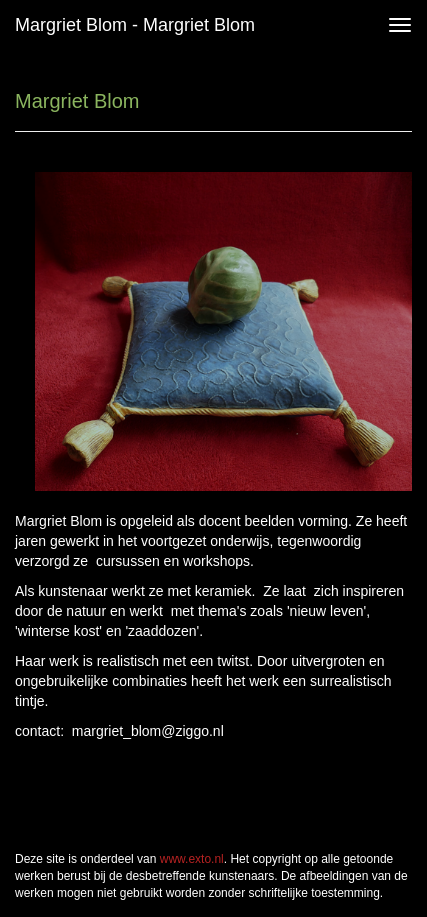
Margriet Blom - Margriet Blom (135, 25)
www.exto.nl (192, 859)
